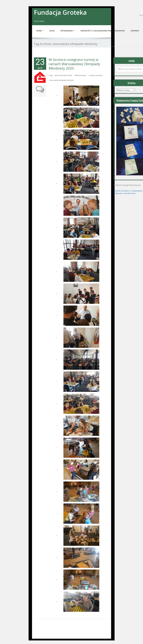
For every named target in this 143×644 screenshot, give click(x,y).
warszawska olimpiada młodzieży (62, 80)
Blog (52, 31)
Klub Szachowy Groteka (63, 75)
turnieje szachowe (96, 75)
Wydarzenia (68, 31)
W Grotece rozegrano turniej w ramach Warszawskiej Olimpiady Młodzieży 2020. (74, 64)
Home (40, 31)
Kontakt (135, 31)
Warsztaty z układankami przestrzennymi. (103, 31)
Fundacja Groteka (60, 12)
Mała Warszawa (80, 75)
